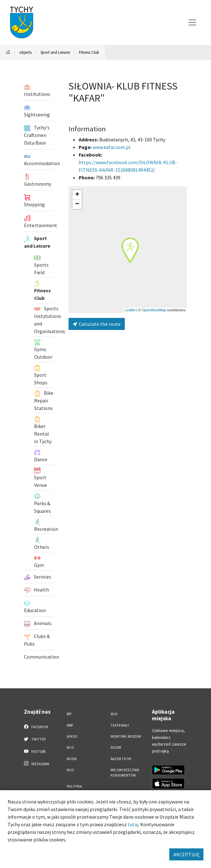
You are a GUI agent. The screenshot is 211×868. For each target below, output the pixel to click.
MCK (114, 714)
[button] (130, 250)
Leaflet (130, 310)
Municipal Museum (126, 736)
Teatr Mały (120, 725)
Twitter (35, 739)
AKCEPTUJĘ (186, 854)
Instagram (37, 764)
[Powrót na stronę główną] (8, 52)
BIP (69, 714)
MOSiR (72, 759)
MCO (70, 747)
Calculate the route (97, 324)
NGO (70, 770)
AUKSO (72, 736)
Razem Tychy (121, 759)
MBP (70, 725)
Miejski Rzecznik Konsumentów (125, 773)
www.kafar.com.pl (112, 147)
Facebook (36, 727)
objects (25, 52)
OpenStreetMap (154, 310)
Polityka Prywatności (78, 789)
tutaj (133, 824)
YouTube (35, 751)
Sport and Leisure (55, 52)
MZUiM (116, 747)
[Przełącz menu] (192, 22)
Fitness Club (89, 52)
